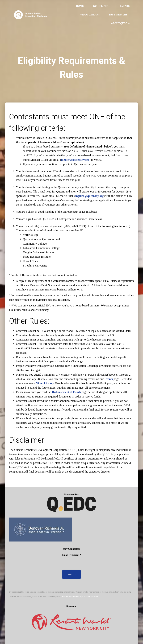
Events (125, 6)
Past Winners (119, 15)
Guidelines (102, 6)
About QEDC (120, 23)
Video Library (90, 15)
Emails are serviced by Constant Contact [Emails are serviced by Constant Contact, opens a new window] (80, 597)
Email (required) (72, 555)
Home (80, 6)
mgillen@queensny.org (75, 160)
